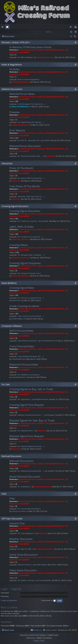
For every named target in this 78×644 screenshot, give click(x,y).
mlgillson (41, 50)
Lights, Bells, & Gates (22, 227)
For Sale (6, 385)
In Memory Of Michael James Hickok (30, 47)
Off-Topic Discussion (12, 519)
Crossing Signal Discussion (15, 206)
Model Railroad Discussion (25, 477)
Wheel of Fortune (24, 565)
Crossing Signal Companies (25, 263)
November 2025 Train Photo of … (31, 197)
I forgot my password (9, 601)
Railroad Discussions (21, 461)
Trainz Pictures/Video (22, 347)
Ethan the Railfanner (20, 107)
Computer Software (12, 326)
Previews (15, 112)
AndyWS (47, 141)
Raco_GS (64, 50)
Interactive (7, 164)
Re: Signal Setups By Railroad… (30, 122)
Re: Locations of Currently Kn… (30, 237)
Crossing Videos (19, 245)
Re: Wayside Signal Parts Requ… (31, 447)
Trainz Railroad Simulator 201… (30, 357)
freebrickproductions (28, 50)
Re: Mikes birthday (25, 58)
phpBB (31, 635)
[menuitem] (75, 37)
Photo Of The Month (21, 168)
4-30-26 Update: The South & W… (31, 104)
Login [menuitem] (71, 27)
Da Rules (15, 69)
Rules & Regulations (12, 65)
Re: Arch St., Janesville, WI (28, 141)
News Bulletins (9, 283)
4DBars (66, 626)
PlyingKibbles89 (52, 50)
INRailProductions (42, 400)
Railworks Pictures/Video (24, 365)
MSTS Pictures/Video (21, 331)
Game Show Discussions (24, 555)
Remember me (49, 601)
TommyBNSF (24, 53)
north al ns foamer (19, 511)
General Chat (17, 523)
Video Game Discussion (23, 570)
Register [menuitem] (76, 27)
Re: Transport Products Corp (29, 273)
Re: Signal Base (24, 400)
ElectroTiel (16, 301)
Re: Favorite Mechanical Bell (29, 509)
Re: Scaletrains (24, 487)
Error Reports (17, 131)
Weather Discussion (21, 539)
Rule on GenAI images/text (28, 80)
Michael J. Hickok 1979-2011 (16, 43)
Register (16, 32)
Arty (34, 638)
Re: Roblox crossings (26, 581)
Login (5, 32)
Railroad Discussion (12, 456)
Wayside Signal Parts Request (27, 436)
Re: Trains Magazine (26, 534)
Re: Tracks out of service (27, 221)
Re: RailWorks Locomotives (28, 375)
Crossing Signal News (22, 288)
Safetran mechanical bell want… (30, 415)
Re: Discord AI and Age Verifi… (30, 156)
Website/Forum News (22, 94)
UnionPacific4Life (48, 341)
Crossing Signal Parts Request (27, 405)
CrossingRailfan (45, 581)
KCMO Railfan (17, 319)
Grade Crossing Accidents (24, 306)
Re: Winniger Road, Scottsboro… (31, 255)
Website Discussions (12, 89)
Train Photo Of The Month (25, 187)
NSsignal (51, 415)
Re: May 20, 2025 (25, 549)
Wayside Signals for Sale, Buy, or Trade (32, 421)
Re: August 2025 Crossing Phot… (31, 178)
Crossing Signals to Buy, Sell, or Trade (31, 389)
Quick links (3, 27)
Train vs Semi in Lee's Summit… (30, 316)
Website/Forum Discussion (25, 146)
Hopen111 (14, 53)
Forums (8, 27)
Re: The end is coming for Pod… (30, 298)
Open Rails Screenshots (27, 341)
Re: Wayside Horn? (25, 431)
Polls (4, 494)
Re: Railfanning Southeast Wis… (30, 471)
